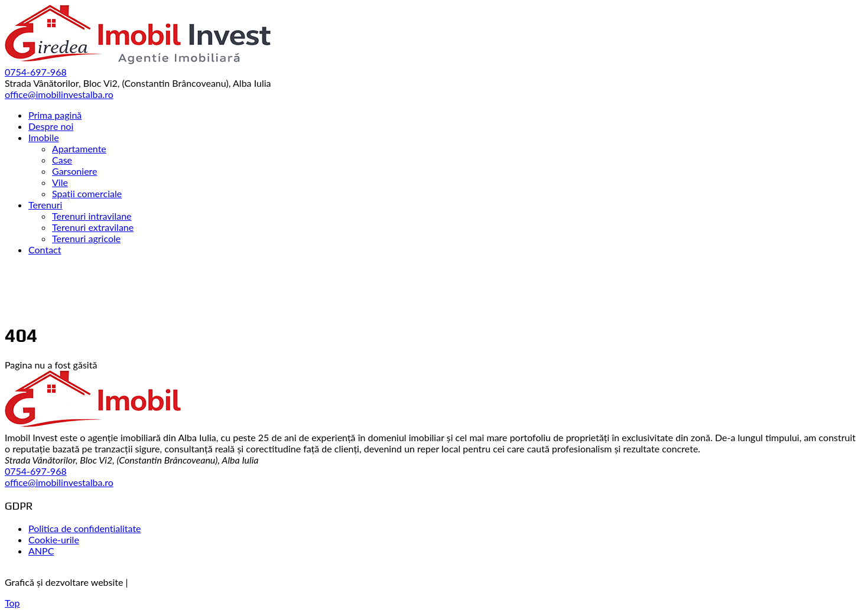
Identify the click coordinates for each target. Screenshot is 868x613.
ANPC (41, 551)
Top (12, 603)
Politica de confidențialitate (85, 528)
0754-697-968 (36, 471)
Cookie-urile (54, 539)
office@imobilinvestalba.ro (59, 482)
